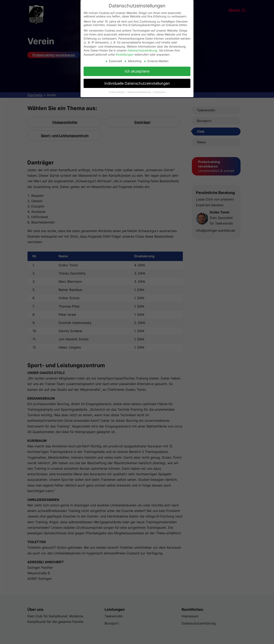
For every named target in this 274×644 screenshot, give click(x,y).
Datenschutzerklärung (142, 50)
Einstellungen (125, 54)
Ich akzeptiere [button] (137, 71)
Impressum (160, 92)
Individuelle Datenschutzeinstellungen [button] (137, 83)
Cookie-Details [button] (117, 92)
